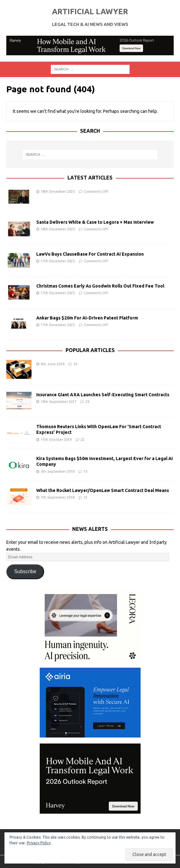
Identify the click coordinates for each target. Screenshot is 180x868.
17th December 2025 (58, 261)
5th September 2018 (58, 471)
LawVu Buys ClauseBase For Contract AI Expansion (90, 254)
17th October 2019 (56, 440)
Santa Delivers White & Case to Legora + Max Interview (95, 222)
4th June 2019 (52, 364)
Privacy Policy (39, 843)
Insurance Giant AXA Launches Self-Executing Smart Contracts (103, 395)
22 (83, 440)
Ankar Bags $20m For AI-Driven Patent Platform (87, 318)
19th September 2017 (58, 402)
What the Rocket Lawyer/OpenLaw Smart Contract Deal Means (103, 490)
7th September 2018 (58, 497)
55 (75, 364)
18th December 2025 (58, 191)
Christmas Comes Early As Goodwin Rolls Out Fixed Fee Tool (100, 286)
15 (85, 471)
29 (87, 402)
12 (85, 497)
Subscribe (25, 571)
